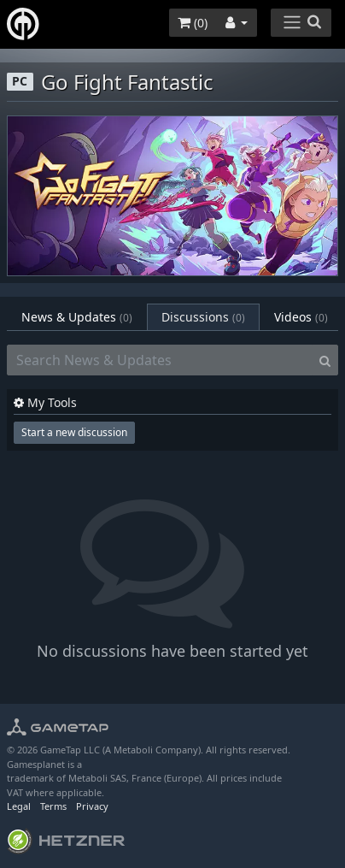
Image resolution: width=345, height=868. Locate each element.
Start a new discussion (74, 432)
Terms (53, 806)
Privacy (92, 806)
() (193, 23)
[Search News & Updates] (160, 360)
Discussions (203, 317)
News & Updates (77, 317)
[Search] (325, 360)
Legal (19, 806)
